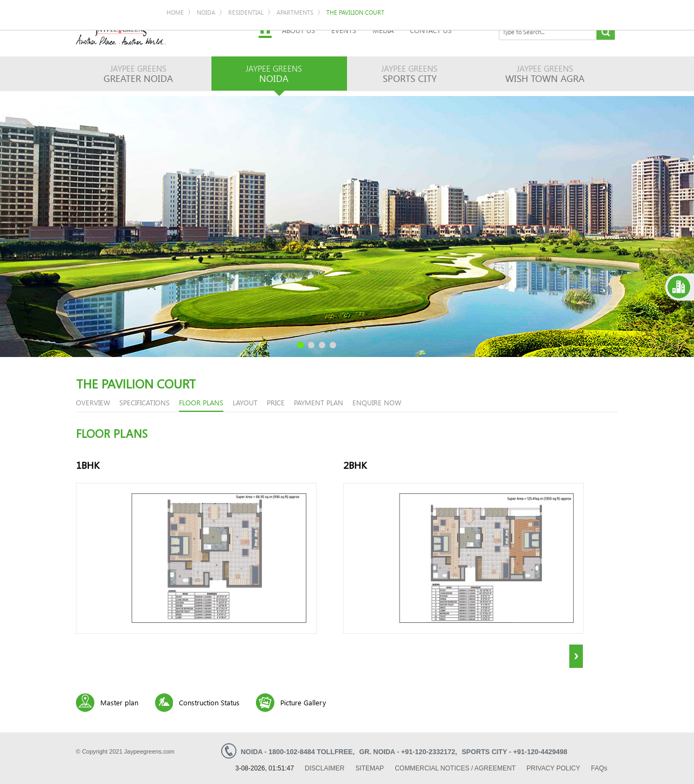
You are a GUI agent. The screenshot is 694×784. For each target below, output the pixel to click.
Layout (245, 402)
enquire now (377, 402)
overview (93, 402)
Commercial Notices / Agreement (455, 768)
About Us (298, 30)
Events (344, 30)
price (276, 402)
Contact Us (431, 30)
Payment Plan (319, 402)
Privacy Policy (553, 768)
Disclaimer (324, 768)
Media (383, 30)
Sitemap (370, 768)
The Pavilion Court (355, 12)
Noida (206, 12)
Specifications (144, 402)
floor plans (201, 402)
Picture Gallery (303, 702)
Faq (599, 768)
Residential (246, 12)
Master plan (119, 702)
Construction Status (209, 702)
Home (175, 12)
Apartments (295, 12)
